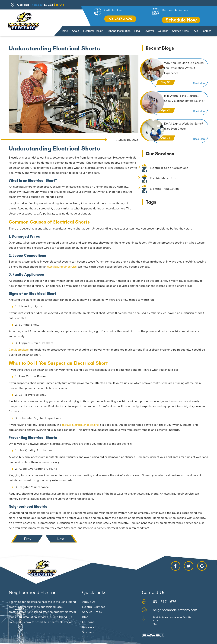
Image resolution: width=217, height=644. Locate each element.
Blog (137, 31)
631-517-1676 (120, 19)
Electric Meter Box (163, 178)
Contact (206, 31)
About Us (89, 602)
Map (155, 624)
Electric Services (94, 607)
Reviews (149, 31)
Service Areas (180, 31)
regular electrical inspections (80, 425)
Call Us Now (113, 10)
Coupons (163, 31)
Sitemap (88, 632)
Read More (199, 83)
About (75, 31)
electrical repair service (62, 267)
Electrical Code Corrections (169, 168)
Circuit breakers (19, 350)
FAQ (195, 31)
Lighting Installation (118, 31)
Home (64, 31)
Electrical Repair (93, 31)
